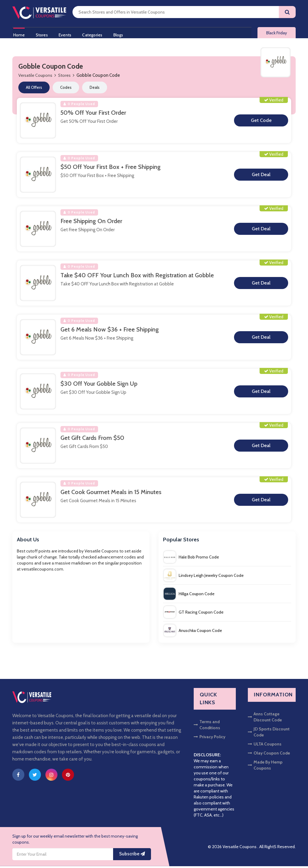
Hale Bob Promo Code (191, 559)
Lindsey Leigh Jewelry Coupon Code (204, 577)
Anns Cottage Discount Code (265, 719)
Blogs (122, 34)
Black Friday (277, 34)
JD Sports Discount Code (269, 734)
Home (18, 34)
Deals (95, 89)
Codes (66, 89)
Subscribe (132, 856)
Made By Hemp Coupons (265, 767)
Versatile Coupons (35, 77)
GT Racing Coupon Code (194, 614)
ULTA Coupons (265, 746)
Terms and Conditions (207, 726)
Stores (42, 34)
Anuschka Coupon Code (193, 632)
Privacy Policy (209, 739)
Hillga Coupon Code (189, 596)
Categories (95, 34)
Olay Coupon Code (269, 755)
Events (66, 34)
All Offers (34, 89)
